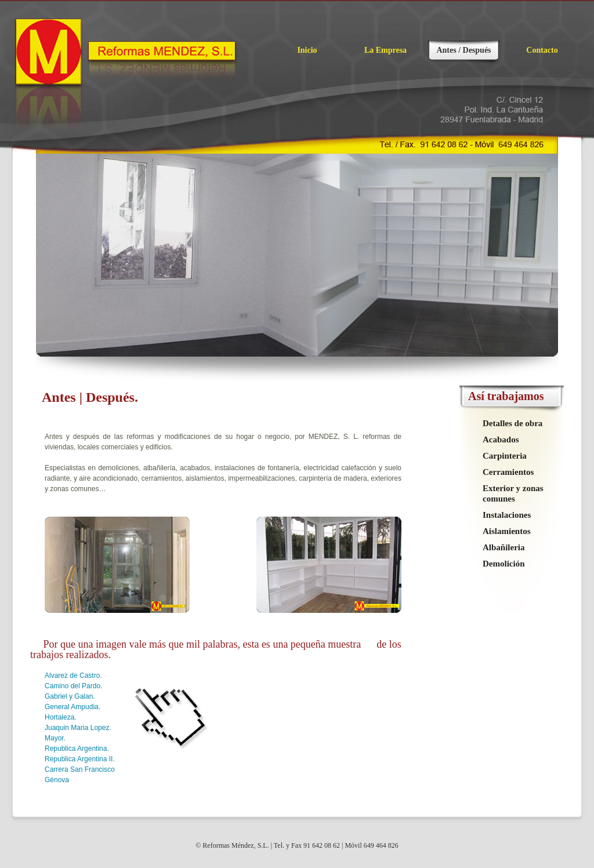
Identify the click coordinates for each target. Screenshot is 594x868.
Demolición (504, 564)
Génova (57, 780)
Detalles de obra (512, 423)
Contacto (542, 50)
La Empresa (385, 50)
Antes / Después (463, 50)
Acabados (501, 440)
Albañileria (504, 547)
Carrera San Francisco (80, 769)
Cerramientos (508, 472)
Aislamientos (507, 531)
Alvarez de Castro (72, 675)
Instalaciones (507, 515)
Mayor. (55, 738)
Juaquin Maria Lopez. (78, 728)
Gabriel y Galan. (70, 696)
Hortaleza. (61, 717)
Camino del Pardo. (73, 686)
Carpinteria (505, 456)
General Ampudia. (73, 707)
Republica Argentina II (79, 759)
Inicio (307, 50)
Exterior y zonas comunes (513, 493)
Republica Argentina (76, 749)
